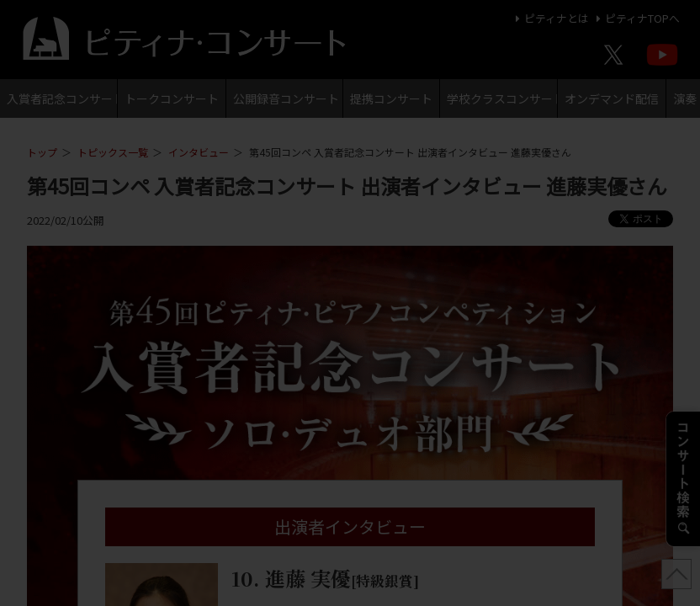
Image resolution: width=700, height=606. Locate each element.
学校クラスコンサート (502, 98)
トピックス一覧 (113, 152)
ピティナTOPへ (636, 18)
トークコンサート (172, 98)
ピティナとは (550, 18)
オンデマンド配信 (612, 98)
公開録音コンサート (286, 98)
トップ (42, 152)
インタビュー (199, 152)
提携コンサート (391, 98)
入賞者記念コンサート (62, 98)
